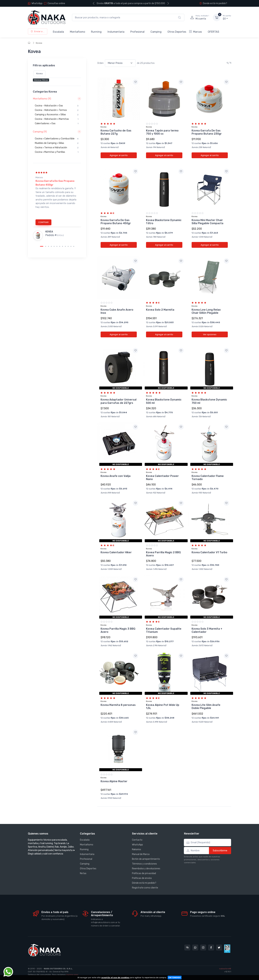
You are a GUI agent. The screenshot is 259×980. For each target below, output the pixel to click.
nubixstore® (225, 969)
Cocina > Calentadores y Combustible (57, 139)
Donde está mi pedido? (213, 3)
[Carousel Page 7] (60, 246)
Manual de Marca (141, 854)
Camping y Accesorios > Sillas (57, 115)
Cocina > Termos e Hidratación (57, 148)
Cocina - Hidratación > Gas (57, 106)
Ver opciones (210, 334)
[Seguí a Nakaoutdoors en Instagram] (203, 948)
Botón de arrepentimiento (146, 859)
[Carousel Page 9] (65, 246)
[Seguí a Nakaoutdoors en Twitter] (219, 948)
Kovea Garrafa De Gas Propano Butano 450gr (116, 222)
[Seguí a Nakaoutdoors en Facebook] (211, 948)
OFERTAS (213, 32)
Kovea (39, 43)
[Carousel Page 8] (63, 246)
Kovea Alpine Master (114, 781)
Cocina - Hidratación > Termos (57, 110)
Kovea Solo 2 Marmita (160, 310)
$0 (227, 17)
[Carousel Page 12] (74, 246)
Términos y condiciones (144, 864)
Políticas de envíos (142, 878)
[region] (57, 115)
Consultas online (55, 3)
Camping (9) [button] (40, 132)
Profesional (137, 32)
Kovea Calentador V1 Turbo (209, 552)
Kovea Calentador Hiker (116, 552)
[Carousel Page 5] (54, 246)
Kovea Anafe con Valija (116, 476)
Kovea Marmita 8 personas (118, 705)
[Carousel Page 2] (46, 246)
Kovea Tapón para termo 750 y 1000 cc (162, 132)
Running (96, 32)
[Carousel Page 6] (57, 246)
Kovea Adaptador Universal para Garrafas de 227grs (119, 401)
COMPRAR (43, 222)
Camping (156, 32)
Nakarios (137, 849)
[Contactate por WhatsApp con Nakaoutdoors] (195, 948)
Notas (83, 873)
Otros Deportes (177, 32)
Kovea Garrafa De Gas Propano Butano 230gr (207, 132)
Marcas (195, 32)
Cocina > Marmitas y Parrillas (57, 152)
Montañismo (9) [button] (42, 99)
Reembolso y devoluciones (146, 869)
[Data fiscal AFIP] (227, 949)
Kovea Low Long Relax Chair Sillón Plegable (206, 311)
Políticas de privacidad (144, 873)
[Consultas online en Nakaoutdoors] (187, 948)
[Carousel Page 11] (71, 246)
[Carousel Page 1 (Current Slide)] (42, 246)
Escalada (58, 32)
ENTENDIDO (175, 978)
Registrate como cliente (145, 888)
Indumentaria (116, 32)
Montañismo (77, 32)
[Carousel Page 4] (51, 246)
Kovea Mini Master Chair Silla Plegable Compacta (207, 222)
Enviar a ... (38, 31)
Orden (100, 63)
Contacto (137, 840)
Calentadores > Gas (57, 124)
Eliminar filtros (41, 80)
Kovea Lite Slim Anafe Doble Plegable (206, 707)
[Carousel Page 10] (68, 246)
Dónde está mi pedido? (144, 883)
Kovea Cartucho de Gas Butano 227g (116, 132)
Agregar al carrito (119, 155)
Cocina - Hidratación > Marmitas (57, 119)
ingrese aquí (72, 975)
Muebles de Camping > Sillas (57, 143)
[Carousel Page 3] (48, 246)
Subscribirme (220, 851)
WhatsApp (37, 3)
